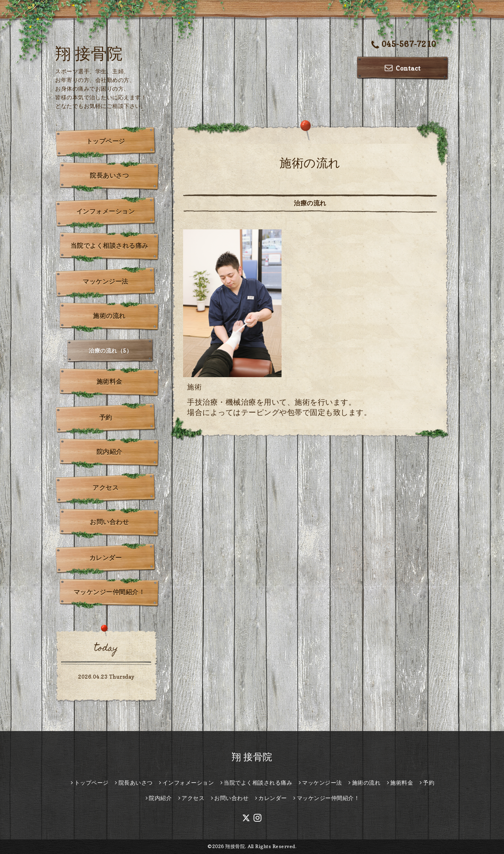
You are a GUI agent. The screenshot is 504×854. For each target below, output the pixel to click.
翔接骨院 (235, 846)
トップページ (106, 141)
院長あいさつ (109, 175)
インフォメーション (106, 211)
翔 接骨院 (89, 53)
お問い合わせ (109, 522)
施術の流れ (109, 316)
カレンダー (106, 558)
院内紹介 (109, 452)
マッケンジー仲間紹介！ (109, 592)
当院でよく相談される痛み (109, 246)
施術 (194, 387)
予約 (106, 417)
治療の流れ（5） (110, 351)
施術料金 (109, 381)
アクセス (106, 487)
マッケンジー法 (106, 281)
